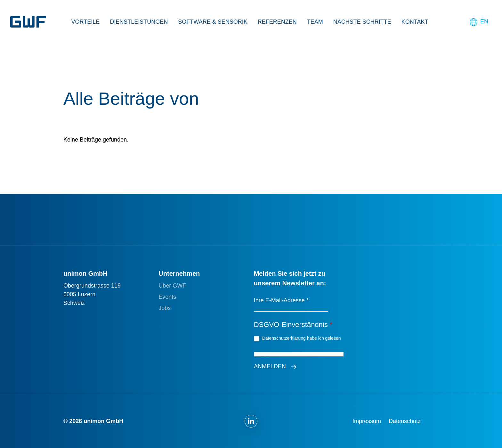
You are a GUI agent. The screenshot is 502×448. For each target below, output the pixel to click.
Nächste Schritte (362, 22)
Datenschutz (405, 421)
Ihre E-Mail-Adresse (281, 300)
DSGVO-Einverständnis (293, 325)
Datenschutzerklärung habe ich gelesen (302, 338)
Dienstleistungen (139, 22)
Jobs (165, 308)
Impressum (367, 421)
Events (167, 297)
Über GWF (172, 286)
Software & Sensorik (213, 22)
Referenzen (277, 22)
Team (315, 22)
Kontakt (415, 22)
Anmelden (270, 366)
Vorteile (86, 22)
